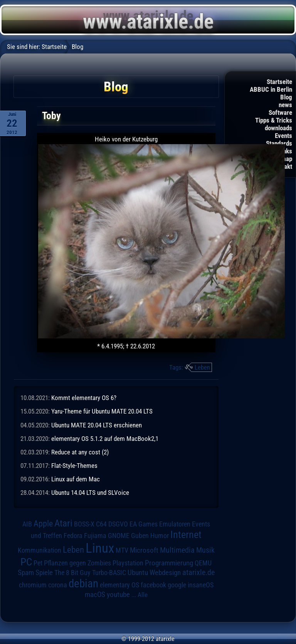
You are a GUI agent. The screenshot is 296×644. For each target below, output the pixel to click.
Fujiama (95, 536)
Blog (286, 97)
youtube (118, 594)
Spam (26, 573)
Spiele (44, 573)
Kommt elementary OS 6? (84, 398)
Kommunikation (40, 550)
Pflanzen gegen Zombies (77, 563)
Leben (202, 367)
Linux (100, 548)
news (285, 105)
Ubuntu (138, 573)
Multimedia (177, 550)
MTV (122, 550)
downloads (278, 128)
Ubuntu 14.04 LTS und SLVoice (90, 493)
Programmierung (169, 563)
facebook (153, 585)
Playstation (128, 563)
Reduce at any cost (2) (80, 452)
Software (280, 113)
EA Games (144, 524)
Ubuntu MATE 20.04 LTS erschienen (97, 425)
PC (26, 562)
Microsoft (144, 550)
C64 (101, 524)
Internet (186, 535)
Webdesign (165, 573)
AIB (27, 524)
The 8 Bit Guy (72, 573)
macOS (95, 595)
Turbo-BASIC (109, 573)
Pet (38, 563)
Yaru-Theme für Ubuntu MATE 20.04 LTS (102, 411)
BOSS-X (84, 524)
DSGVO (118, 524)
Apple (43, 523)
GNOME (119, 536)
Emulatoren (175, 524)
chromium (33, 585)
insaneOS (201, 585)
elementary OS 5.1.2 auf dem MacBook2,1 (105, 439)
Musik (205, 550)
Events (283, 136)
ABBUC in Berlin (271, 89)
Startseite (279, 82)
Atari (63, 523)
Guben (140, 536)
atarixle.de (198, 573)
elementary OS (119, 585)
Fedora (73, 536)
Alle (143, 595)
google (177, 585)
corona (58, 585)
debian (83, 583)
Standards (279, 143)
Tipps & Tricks (274, 120)
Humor (160, 536)
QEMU (203, 563)
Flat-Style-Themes (74, 466)
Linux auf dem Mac (76, 479)
